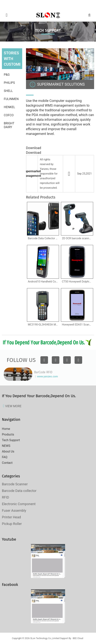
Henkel (9, 107)
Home (6, 429)
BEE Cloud (78, 638)
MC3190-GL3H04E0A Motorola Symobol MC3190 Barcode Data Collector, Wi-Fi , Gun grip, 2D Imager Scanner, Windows (44, 325)
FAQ (5, 457)
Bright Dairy (9, 125)
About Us (8, 451)
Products (8, 434)
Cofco (9, 115)
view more (13, 406)
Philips (9, 83)
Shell (8, 91)
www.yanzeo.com (47, 376)
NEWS (6, 446)
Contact (7, 463)
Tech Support (11, 440)
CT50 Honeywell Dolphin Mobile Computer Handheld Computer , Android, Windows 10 (78, 282)
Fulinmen (11, 99)
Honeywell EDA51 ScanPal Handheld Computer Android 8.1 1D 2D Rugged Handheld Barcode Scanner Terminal (78, 325)
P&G (7, 75)
